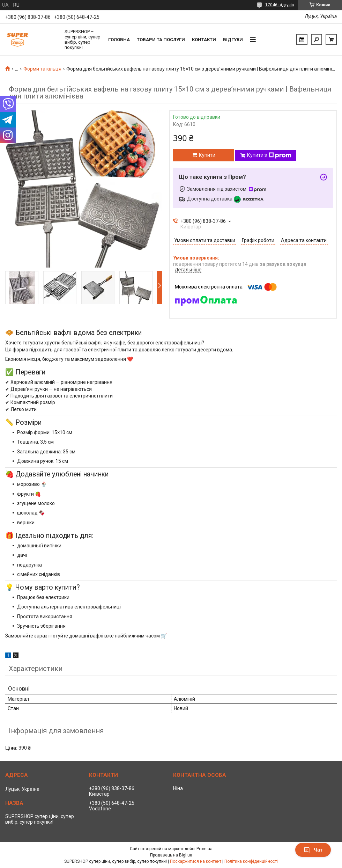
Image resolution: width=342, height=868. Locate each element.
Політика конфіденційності (251, 861)
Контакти (204, 40)
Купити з (269, 155)
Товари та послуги (161, 40)
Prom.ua (205, 849)
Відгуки (233, 40)
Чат (313, 850)
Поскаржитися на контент (196, 861)
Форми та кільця (42, 69)
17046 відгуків (280, 5)
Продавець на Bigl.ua (171, 855)
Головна (119, 40)
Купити (207, 155)
